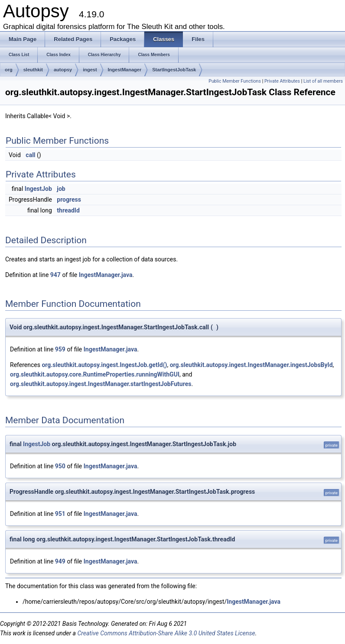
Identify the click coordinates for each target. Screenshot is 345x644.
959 (60, 349)
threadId (68, 210)
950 (60, 466)
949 (60, 561)
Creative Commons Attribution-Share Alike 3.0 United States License (166, 633)
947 (55, 275)
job (61, 189)
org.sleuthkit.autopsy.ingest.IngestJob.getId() (104, 365)
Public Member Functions (235, 81)
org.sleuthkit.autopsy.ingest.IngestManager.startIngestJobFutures (101, 384)
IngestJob (38, 189)
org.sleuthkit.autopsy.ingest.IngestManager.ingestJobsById (251, 365)
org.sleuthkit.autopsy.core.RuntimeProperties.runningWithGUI (95, 374)
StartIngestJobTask (174, 70)
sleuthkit (33, 70)
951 (60, 514)
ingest (90, 70)
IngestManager (125, 70)
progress (69, 200)
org (9, 70)
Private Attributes (282, 81)
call (30, 155)
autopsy (63, 70)
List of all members (323, 81)
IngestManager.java (106, 275)
